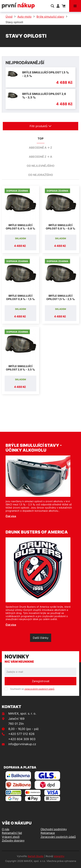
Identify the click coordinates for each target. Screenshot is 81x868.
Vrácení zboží (11, 837)
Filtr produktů (41, 126)
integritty (59, 856)
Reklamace (48, 833)
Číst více (11, 516)
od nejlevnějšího (41, 166)
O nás (6, 829)
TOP (41, 139)
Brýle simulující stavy (50, 17)
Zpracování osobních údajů (58, 837)
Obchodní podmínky (54, 829)
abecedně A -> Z (40, 148)
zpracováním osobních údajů (39, 689)
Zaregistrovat (41, 681)
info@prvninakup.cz (22, 744)
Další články (41, 638)
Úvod (9, 17)
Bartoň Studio (36, 856)
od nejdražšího (41, 175)
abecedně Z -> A (40, 157)
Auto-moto (24, 17)
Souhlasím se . (33, 689)
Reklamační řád (12, 833)
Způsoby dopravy (13, 840)
